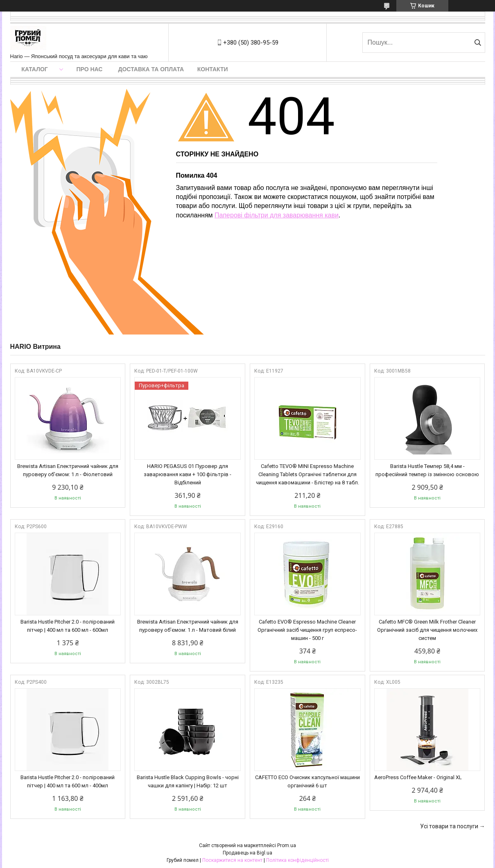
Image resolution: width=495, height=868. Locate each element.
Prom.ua (287, 845)
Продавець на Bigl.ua (247, 853)
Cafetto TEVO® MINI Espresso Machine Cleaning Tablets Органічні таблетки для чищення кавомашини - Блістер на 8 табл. (307, 474)
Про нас (90, 69)
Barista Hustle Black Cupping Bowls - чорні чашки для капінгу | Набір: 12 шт (188, 781)
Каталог (35, 69)
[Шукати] (478, 43)
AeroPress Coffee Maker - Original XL (418, 777)
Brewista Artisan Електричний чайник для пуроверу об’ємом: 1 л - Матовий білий (188, 626)
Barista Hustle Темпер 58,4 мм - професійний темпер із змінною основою (427, 470)
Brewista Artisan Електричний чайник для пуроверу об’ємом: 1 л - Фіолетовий (68, 470)
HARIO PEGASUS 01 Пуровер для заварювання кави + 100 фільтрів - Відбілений (188, 474)
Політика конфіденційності (297, 860)
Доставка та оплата (151, 69)
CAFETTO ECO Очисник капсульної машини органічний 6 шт (307, 781)
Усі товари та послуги (449, 826)
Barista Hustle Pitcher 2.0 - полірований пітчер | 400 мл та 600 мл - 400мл (68, 781)
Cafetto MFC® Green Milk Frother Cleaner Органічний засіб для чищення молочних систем (427, 630)
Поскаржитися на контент (232, 860)
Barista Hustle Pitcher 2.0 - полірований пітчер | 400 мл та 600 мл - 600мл (68, 626)
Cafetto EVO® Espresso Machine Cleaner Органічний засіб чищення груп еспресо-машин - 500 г (307, 630)
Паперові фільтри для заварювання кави (277, 215)
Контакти (213, 69)
